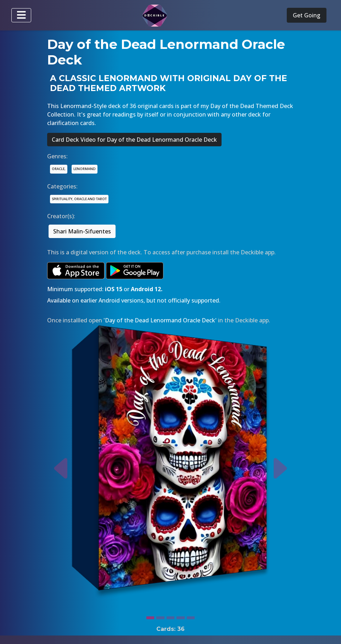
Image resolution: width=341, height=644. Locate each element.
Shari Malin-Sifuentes (82, 231)
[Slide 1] (150, 616)
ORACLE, (59, 169)
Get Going (307, 15)
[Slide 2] (160, 616)
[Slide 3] (170, 616)
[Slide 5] (191, 616)
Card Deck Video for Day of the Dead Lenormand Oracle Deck (134, 140)
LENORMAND (85, 169)
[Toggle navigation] (21, 15)
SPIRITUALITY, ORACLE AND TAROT (79, 199)
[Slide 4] (180, 616)
